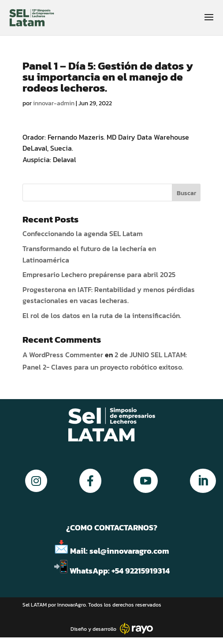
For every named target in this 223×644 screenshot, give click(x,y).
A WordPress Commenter (63, 355)
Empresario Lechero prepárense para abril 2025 (99, 274)
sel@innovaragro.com (129, 551)
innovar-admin (54, 103)
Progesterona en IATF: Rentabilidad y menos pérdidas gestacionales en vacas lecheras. (109, 295)
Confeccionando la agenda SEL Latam (83, 233)
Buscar (186, 193)
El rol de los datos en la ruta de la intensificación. (102, 315)
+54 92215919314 (141, 571)
